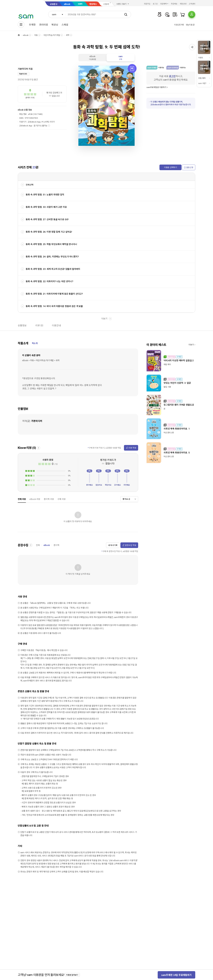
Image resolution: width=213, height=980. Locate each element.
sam (80, 4)
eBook (67, 4)
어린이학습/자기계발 (52, 35)
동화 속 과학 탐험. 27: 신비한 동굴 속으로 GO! (47, 219)
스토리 (106, 4)
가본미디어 (23, 69)
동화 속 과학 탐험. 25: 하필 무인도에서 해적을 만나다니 (51, 244)
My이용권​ (190, 25)
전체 (38, 545)
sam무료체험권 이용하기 (156, 87)
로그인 (155, 4)
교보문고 (54, 4)
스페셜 (65, 25)
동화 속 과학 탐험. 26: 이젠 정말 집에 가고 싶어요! (49, 232)
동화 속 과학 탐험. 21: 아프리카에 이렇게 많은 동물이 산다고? (54, 294)
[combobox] (57, 14)
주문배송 (174, 4)
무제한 (32, 25)
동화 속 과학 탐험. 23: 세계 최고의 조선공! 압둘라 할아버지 (53, 269)
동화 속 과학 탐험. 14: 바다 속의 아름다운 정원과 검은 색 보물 (54, 306)
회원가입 (147, 4)
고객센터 (192, 4)
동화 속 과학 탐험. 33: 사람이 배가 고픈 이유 (46, 207)
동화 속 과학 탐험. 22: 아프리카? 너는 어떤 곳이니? (49, 281)
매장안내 (183, 4)
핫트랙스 (93, 4)
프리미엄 (44, 25)
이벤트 (201, 58)
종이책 (56, 545)
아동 (36, 35)
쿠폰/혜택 (202, 78)
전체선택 (30, 185)
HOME (19, 35)
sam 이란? (202, 83)
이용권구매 (179, 25)
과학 (68, 35)
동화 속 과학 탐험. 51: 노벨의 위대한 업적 (45, 195)
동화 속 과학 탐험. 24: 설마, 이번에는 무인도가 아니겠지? (52, 257)
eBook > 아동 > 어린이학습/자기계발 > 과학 (41, 360)
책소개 (35, 343)
